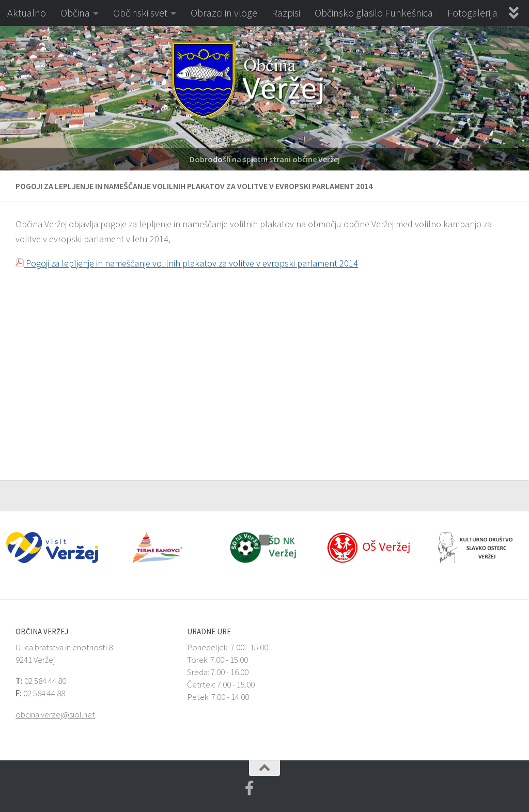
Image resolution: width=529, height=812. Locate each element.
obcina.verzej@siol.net (55, 714)
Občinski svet (140, 13)
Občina (75, 13)
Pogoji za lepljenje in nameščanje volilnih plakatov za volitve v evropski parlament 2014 (187, 263)
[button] (7, 98)
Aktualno (27, 13)
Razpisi (286, 13)
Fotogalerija (472, 13)
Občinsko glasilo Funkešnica (374, 13)
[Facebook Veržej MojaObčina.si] (250, 788)
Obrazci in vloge (224, 13)
